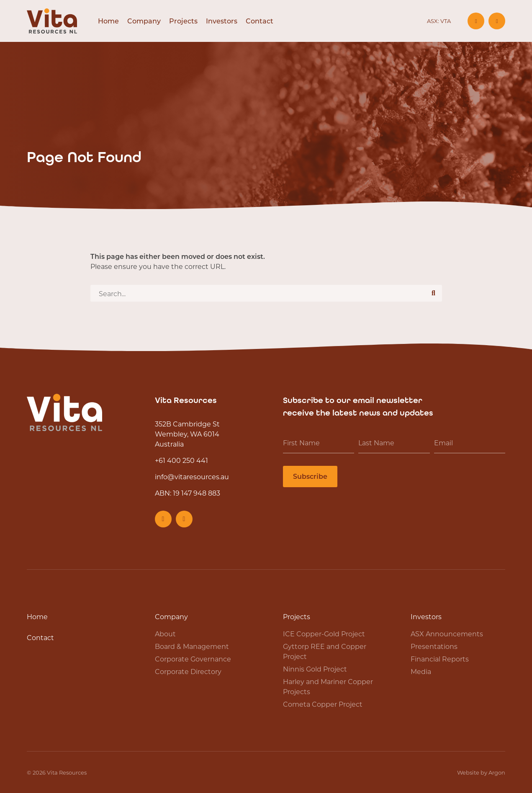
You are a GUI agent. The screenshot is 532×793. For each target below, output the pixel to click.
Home (108, 21)
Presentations (434, 646)
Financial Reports (440, 659)
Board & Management (192, 646)
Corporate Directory (188, 671)
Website (468, 772)
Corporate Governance (193, 659)
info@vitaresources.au (192, 477)
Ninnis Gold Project (315, 669)
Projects (183, 21)
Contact (260, 21)
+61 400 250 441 (181, 460)
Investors (222, 21)
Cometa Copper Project (323, 704)
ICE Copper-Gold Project (324, 634)
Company (144, 21)
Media (421, 671)
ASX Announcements (447, 634)
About (165, 634)
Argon (497, 772)
